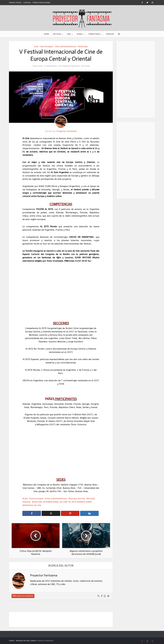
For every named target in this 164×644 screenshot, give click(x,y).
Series (80, 34)
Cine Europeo (47, 47)
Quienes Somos (15, 3)
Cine (69, 34)
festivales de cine (32, 505)
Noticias (57, 34)
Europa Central (77, 499)
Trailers (110, 34)
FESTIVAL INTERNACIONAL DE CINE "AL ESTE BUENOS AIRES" (63, 502)
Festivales (83, 47)
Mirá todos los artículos (23, 596)
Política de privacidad (41, 3)
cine (26, 499)
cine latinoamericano (57, 499)
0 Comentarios (51, 66)
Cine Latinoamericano (66, 47)
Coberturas (94, 34)
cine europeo (37, 499)
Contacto (27, 3)
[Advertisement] (136, 80)
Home (46, 34)
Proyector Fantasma (71, 66)
